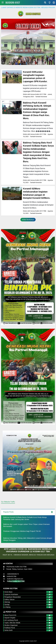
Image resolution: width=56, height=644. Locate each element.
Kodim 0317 (13, 3)
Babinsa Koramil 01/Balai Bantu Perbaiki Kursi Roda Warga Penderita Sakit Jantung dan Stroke (25, 518)
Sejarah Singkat (10, 618)
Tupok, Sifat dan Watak (12, 623)
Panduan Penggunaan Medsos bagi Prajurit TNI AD (22, 531)
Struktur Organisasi (11, 625)
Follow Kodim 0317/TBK (16, 581)
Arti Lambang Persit (11, 620)
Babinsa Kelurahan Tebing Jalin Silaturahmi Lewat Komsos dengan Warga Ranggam (28, 539)
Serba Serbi (8, 630)
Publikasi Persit (10, 628)
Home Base (8, 592)
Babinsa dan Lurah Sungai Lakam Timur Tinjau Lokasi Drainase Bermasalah (27, 525)
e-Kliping (7, 607)
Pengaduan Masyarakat (12, 597)
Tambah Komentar (41, 97)
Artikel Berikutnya (28, 220)
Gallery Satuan (9, 599)
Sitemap (7, 602)
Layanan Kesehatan (11, 594)
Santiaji (7, 605)
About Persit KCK (10, 615)
